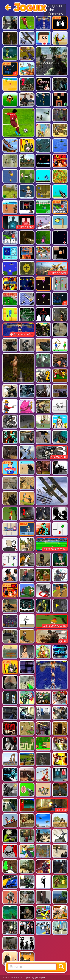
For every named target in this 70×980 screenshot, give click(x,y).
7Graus (19, 978)
